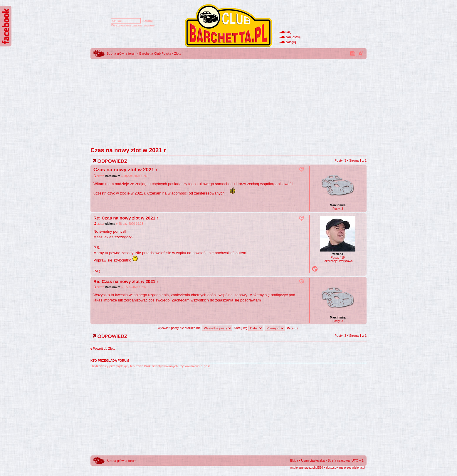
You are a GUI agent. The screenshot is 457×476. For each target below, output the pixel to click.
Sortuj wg (248, 328)
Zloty (178, 53)
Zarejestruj (293, 37)
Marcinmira (112, 176)
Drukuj (353, 53)
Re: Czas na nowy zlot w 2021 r (126, 218)
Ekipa (294, 460)
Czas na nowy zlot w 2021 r (128, 150)
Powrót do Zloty (104, 348)
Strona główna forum (122, 53)
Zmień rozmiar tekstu (361, 53)
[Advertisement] (228, 101)
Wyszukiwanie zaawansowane (133, 25)
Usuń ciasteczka (313, 460)
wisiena (110, 224)
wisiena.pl (359, 468)
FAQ (289, 32)
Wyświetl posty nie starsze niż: (195, 328)
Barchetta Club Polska (155, 53)
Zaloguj (291, 42)
